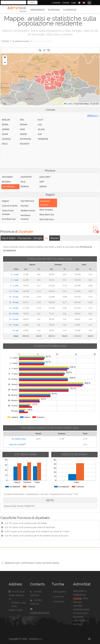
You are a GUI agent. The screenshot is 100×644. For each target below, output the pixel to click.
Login (74, 3)
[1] (25, 444)
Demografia (38, 10)
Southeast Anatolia (21, 41)
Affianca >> (93, 115)
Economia (54, 10)
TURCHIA (5, 41)
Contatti (66, 3)
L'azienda (56, 3)
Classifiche (70, 10)
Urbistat (77, 598)
